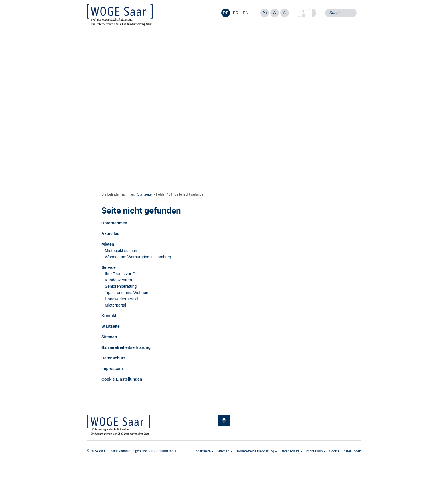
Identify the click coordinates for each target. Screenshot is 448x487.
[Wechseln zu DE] (226, 13)
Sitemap (109, 337)
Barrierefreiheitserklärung (126, 347)
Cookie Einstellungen (122, 379)
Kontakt (109, 316)
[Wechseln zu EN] (246, 13)
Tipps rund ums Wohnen (127, 293)
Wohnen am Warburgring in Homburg (138, 257)
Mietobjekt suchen (121, 251)
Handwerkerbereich (122, 299)
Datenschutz (113, 358)
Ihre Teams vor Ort (121, 274)
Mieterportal (115, 305)
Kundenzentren (118, 280)
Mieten (108, 244)
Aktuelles (110, 234)
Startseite (144, 194)
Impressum (112, 369)
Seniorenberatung (121, 286)
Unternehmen (114, 223)
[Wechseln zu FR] (236, 13)
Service (109, 267)
